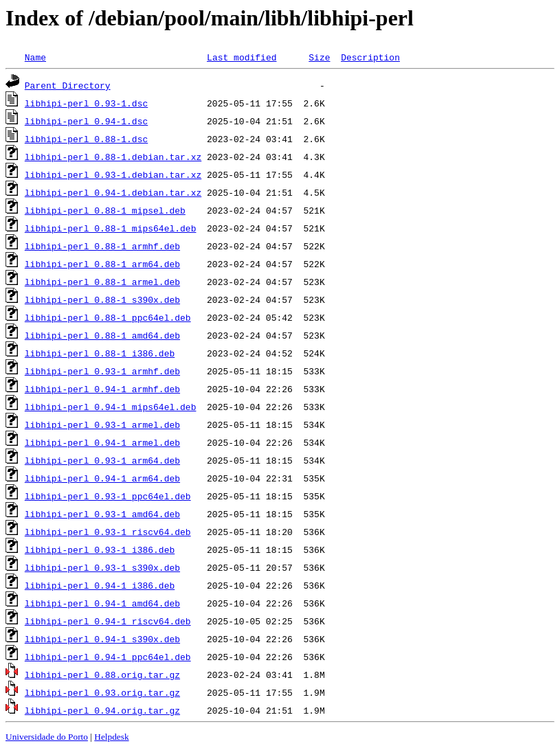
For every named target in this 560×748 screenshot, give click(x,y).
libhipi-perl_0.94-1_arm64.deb (102, 478)
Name (35, 57)
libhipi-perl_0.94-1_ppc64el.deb (108, 657)
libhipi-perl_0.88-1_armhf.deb (102, 246)
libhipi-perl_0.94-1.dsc (86, 121)
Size (319, 57)
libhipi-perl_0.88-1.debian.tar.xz (113, 157)
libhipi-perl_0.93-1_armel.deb (102, 424)
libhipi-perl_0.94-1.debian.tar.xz (113, 192)
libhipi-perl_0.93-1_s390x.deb (102, 567)
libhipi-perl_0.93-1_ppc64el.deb (108, 496)
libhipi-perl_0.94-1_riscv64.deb (108, 621)
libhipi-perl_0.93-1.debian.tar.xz (113, 174)
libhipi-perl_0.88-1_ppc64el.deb (108, 317)
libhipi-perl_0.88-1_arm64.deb (102, 264)
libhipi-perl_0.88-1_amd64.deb (102, 335)
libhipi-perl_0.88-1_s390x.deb (102, 299)
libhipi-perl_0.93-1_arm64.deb (102, 460)
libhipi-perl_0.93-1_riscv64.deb (108, 532)
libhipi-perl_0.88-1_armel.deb (102, 282)
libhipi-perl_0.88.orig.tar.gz (102, 675)
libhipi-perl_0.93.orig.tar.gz (102, 692)
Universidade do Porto (47, 737)
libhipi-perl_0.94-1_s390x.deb (102, 639)
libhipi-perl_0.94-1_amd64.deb (102, 603)
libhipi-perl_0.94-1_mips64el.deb (111, 407)
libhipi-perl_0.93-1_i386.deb (100, 549)
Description (370, 57)
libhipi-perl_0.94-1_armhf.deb (102, 389)
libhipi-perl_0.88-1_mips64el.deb (111, 228)
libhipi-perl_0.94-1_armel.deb (102, 442)
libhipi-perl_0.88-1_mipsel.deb (105, 210)
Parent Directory (68, 85)
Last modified (242, 57)
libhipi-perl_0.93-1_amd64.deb (102, 514)
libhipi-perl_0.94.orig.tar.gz (102, 710)
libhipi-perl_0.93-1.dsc (86, 103)
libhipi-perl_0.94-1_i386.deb (100, 585)
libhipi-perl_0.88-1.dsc (86, 139)
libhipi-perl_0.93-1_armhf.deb (102, 371)
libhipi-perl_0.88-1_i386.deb (100, 353)
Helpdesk (111, 737)
